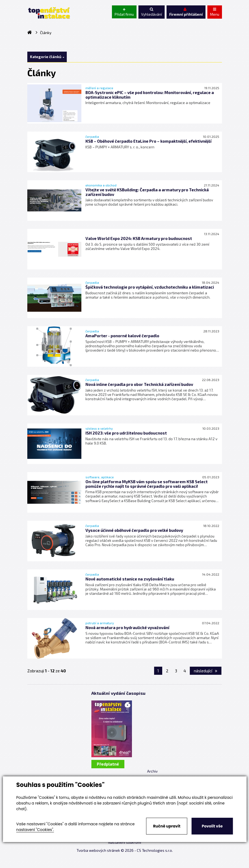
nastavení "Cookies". (35, 830)
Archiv (152, 771)
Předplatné (108, 764)
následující (206, 671)
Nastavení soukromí (125, 842)
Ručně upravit (167, 826)
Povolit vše (212, 826)
